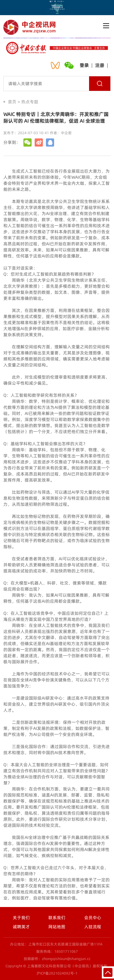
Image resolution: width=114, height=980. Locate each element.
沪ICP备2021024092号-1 (57, 973)
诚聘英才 (21, 927)
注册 (100, 65)
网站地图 (57, 927)
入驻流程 (93, 927)
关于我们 (21, 918)
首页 (12, 102)
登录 (84, 65)
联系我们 (57, 918)
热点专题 (30, 102)
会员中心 (93, 918)
